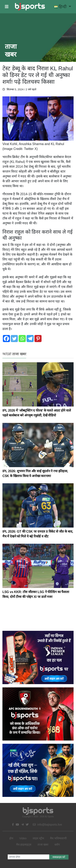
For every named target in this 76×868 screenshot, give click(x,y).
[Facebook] (6, 339)
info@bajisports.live (48, 825)
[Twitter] (14, 339)
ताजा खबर (43, 845)
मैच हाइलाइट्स (24, 845)
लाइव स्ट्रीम (38, 838)
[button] (7, 7)
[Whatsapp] (22, 339)
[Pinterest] (38, 339)
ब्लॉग (57, 845)
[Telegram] (30, 339)
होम (11, 838)
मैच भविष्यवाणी (58, 838)
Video (23, 838)
